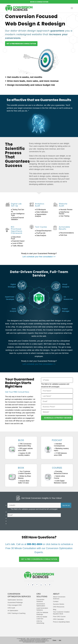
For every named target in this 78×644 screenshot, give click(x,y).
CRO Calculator (58, 619)
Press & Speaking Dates (61, 622)
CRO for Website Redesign (42, 613)
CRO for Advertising (40, 622)
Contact (56, 601)
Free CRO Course (59, 616)
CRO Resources (59, 607)
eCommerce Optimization (41, 605)
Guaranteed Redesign (15, 602)
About (56, 594)
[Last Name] (57, 396)
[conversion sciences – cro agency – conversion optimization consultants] (19, 8)
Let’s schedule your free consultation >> (39, 257)
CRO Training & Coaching (17, 613)
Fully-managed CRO (15, 605)
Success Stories (59, 604)
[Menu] (72, 8)
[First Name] (57, 391)
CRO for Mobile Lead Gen (42, 618)
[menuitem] (72, 8)
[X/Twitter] (57, 380)
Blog (55, 609)
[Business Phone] (57, 407)
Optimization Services (15, 600)
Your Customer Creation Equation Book (61, 613)
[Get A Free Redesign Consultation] (21, 44)
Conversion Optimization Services (19, 595)
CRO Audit (11, 608)
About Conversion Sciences (59, 598)
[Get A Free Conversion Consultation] (39, 559)
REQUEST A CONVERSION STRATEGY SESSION (39, 2)
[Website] (57, 412)
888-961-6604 (35, 544)
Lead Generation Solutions (42, 609)
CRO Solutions (42, 595)
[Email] (57, 401)
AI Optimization (13, 610)
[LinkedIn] (34, 505)
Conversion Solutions (40, 600)
